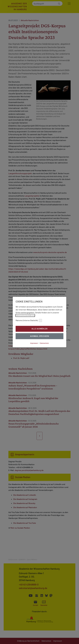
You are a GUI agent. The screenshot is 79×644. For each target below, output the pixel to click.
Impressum (34, 343)
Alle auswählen (39, 329)
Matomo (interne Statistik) (29, 320)
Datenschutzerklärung (25, 315)
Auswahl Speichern (40, 336)
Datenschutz (44, 343)
